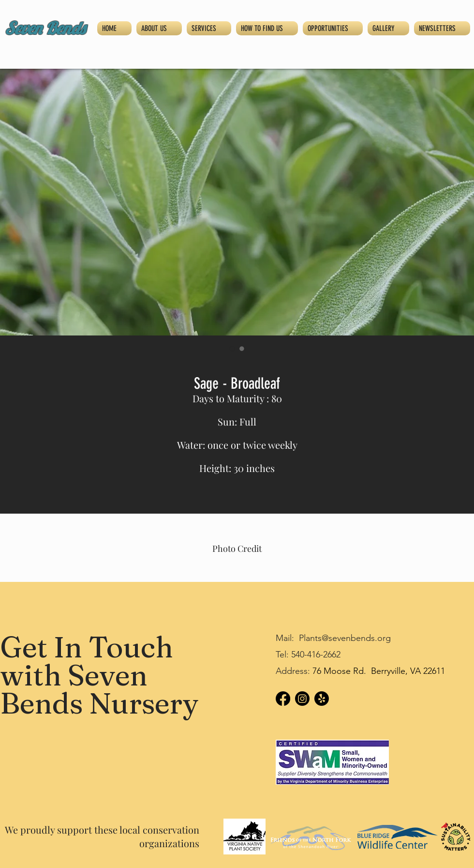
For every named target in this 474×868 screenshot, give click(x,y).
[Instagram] (302, 699)
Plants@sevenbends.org (345, 638)
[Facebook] (283, 699)
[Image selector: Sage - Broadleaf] (232, 349)
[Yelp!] (322, 699)
